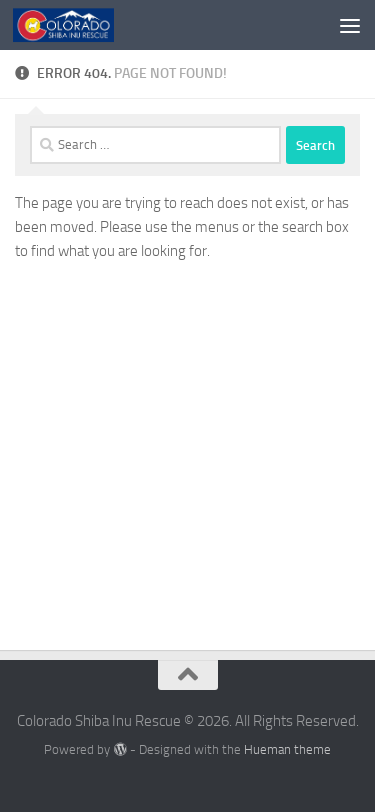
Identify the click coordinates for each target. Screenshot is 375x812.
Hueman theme (287, 749)
